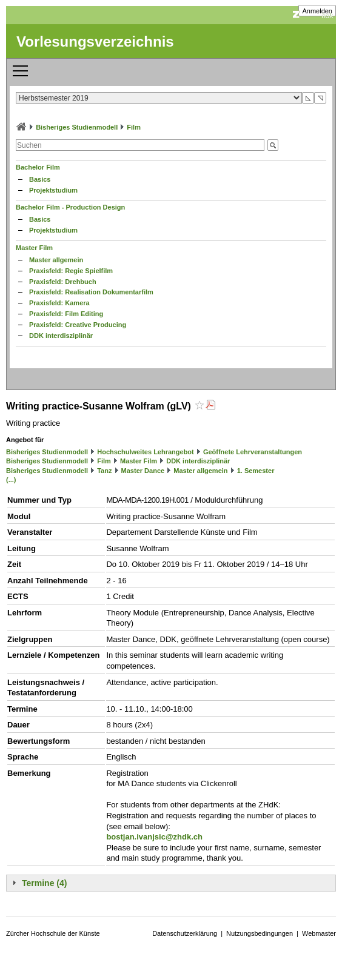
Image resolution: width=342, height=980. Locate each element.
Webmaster (319, 933)
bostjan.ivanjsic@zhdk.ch (154, 837)
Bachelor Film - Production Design (70, 207)
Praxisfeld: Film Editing (66, 314)
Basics (40, 179)
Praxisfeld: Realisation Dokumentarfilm (91, 292)
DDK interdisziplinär (61, 336)
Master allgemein (56, 260)
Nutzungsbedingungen (260, 933)
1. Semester (256, 471)
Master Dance (143, 471)
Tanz (104, 471)
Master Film (34, 248)
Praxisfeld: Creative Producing (78, 325)
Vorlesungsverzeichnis (95, 41)
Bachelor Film (38, 167)
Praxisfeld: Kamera (59, 303)
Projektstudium (53, 190)
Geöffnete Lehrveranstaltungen (253, 452)
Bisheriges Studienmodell (77, 127)
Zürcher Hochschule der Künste (53, 933)
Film (134, 127)
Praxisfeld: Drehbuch (63, 282)
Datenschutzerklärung (185, 933)
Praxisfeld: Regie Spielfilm (71, 271)
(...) (11, 480)
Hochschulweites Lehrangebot (146, 452)
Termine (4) (44, 883)
